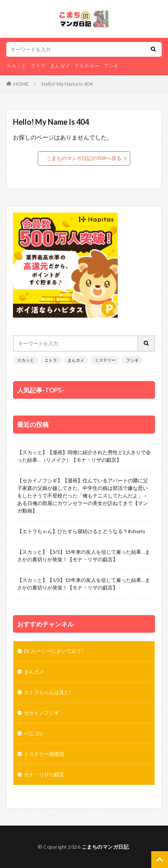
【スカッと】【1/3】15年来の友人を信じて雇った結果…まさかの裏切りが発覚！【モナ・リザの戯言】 (84, 584)
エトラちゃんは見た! (48, 692)
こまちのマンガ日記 (105, 847)
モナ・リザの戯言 (44, 775)
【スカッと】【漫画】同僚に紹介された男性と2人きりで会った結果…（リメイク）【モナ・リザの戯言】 (84, 456)
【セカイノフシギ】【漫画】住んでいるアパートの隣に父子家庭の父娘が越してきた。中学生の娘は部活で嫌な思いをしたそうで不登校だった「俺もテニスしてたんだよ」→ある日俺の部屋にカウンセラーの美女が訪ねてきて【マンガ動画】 (83, 496)
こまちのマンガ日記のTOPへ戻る (84, 158)
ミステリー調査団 (44, 754)
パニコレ (34, 733)
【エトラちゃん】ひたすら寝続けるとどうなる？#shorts (81, 531)
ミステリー (87, 66)
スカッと (16, 66)
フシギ (111, 66)
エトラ (38, 66)
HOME (21, 84)
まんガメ (60, 66)
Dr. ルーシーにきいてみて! (54, 651)
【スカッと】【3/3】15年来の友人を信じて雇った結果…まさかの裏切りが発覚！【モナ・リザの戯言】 (84, 556)
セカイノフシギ (41, 713)
